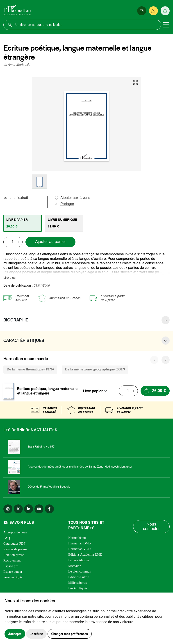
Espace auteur (13, 572)
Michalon (75, 566)
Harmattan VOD (79, 549)
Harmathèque (77, 538)
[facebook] (49, 509)
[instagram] (8, 509)
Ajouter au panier (51, 242)
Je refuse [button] (36, 634)
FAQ (7, 538)
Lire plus (9, 278)
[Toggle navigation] (166, 25)
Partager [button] (64, 204)
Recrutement (12, 560)
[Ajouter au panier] (155, 391)
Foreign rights (13, 577)
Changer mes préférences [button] (70, 634)
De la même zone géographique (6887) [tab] (95, 369)
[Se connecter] (153, 11)
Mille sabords (77, 583)
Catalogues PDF (14, 544)
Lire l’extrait (16, 198)
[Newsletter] (142, 11)
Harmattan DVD (80, 543)
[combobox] (96, 391)
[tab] (23, 223)
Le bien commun (80, 571)
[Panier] (165, 11)
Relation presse (14, 555)
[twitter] (18, 509)
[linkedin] (29, 509)
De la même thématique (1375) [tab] (30, 369)
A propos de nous (15, 532)
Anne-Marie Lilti (19, 65)
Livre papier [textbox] (93, 391)
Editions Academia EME (85, 555)
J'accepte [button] (15, 634)
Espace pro (11, 566)
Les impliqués (78, 588)
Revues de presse (15, 549)
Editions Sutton (79, 577)
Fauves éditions (79, 560)
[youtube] (39, 509)
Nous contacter (151, 527)
